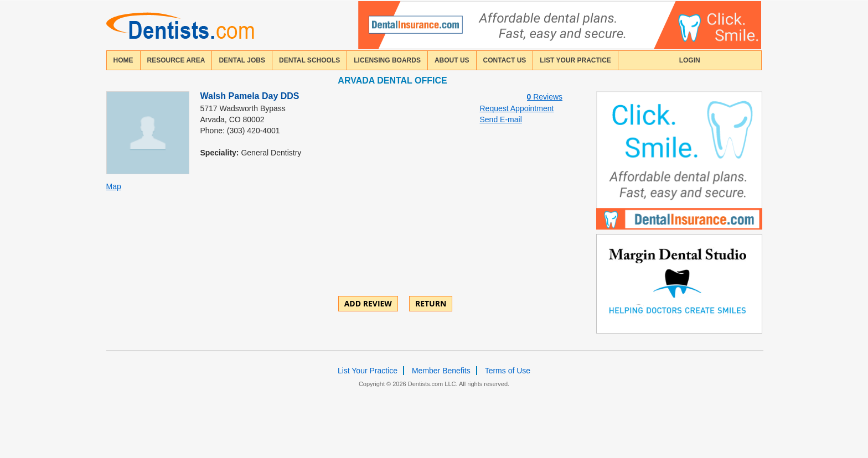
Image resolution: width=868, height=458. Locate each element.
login (690, 60)
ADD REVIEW (368, 303)
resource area (176, 60)
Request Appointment (517, 108)
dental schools (309, 60)
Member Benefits (441, 371)
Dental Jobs (242, 60)
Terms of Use (508, 371)
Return (431, 303)
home (123, 60)
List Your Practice (575, 60)
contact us (505, 60)
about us (452, 60)
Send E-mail (501, 119)
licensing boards (387, 60)
